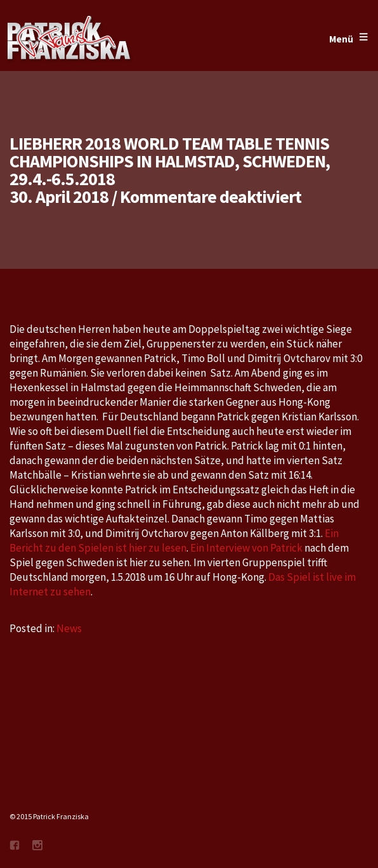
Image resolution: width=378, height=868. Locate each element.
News (69, 628)
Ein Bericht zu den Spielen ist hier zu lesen (174, 541)
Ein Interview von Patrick (247, 548)
